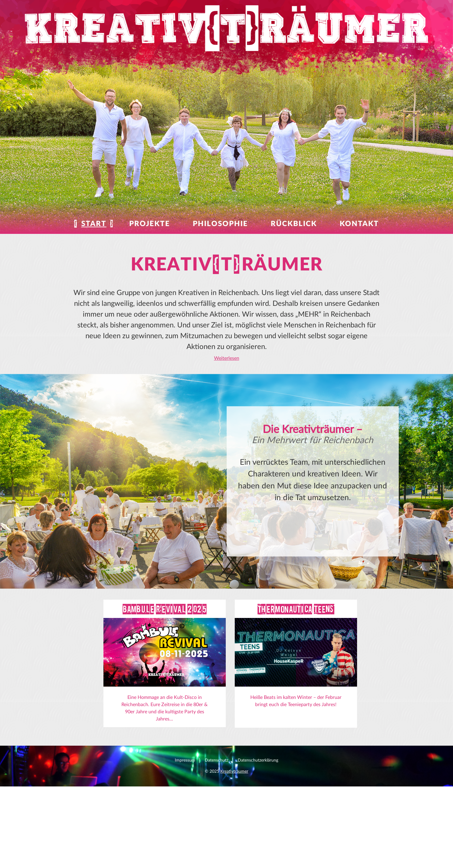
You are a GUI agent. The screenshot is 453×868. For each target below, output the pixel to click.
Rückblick (294, 224)
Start (94, 224)
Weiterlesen (226, 358)
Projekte (150, 224)
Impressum (185, 837)
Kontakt (359, 224)
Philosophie (220, 224)
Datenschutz (216, 837)
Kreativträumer (234, 848)
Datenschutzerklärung (258, 837)
